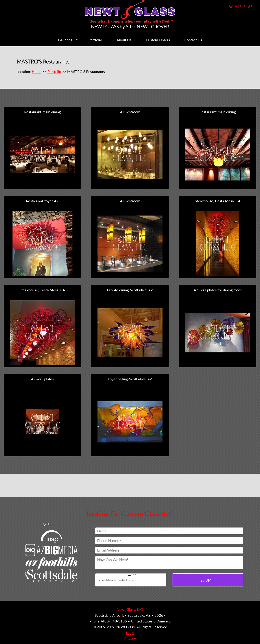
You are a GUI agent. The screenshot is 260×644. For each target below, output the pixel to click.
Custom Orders (158, 40)
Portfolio (95, 40)
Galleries (65, 40)
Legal (130, 633)
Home (37, 71)
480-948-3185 (240, 7)
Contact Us (193, 40)
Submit (208, 580)
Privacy (130, 638)
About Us (124, 40)
